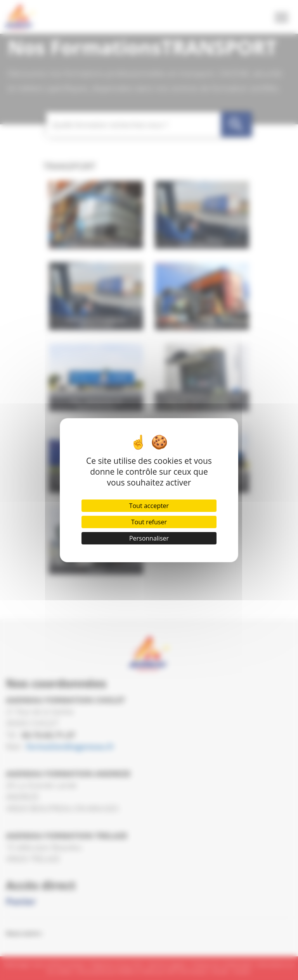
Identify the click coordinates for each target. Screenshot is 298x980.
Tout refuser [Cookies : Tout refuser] (149, 522)
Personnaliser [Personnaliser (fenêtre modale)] (149, 538)
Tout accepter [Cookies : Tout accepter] (149, 506)
